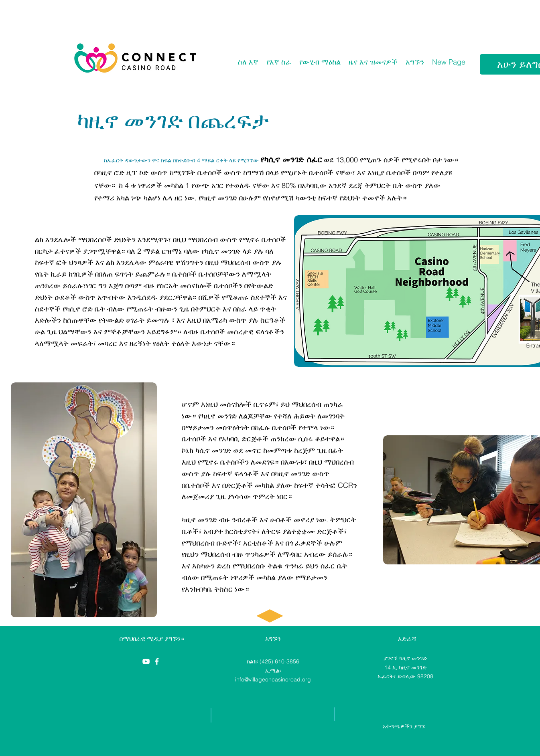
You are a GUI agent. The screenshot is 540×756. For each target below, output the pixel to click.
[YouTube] (146, 661)
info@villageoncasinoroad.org (273, 679)
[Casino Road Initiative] (157, 661)
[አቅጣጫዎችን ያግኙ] (404, 726)
